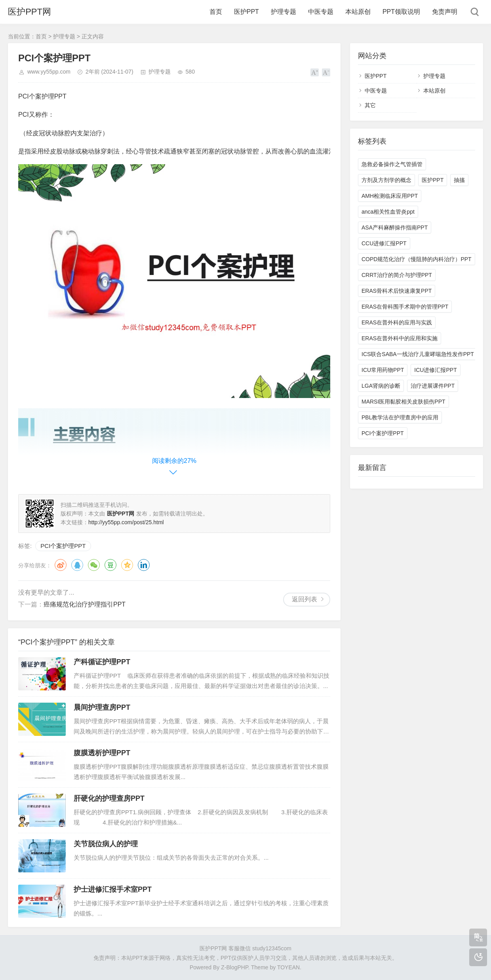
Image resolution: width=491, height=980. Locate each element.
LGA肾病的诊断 (381, 386)
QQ (77, 565)
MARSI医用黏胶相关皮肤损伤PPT (403, 402)
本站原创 (358, 12)
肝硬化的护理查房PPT (109, 798)
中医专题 (321, 12)
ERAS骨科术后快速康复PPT (397, 291)
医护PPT (246, 12)
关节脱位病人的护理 (106, 844)
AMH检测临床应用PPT (390, 196)
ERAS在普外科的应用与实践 (397, 322)
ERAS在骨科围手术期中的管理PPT (405, 307)
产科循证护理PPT (102, 662)
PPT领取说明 (401, 12)
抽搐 (459, 180)
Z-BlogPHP (234, 967)
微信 (94, 565)
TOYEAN (288, 967)
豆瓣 (110, 565)
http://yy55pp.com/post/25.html (126, 522)
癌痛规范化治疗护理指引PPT (85, 604)
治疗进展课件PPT (433, 386)
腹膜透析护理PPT (102, 753)
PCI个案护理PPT (63, 546)
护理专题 (284, 12)
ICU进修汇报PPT (435, 370)
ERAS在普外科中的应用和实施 (400, 338)
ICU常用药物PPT (383, 370)
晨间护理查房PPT (102, 707)
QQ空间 (127, 565)
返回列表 (304, 599)
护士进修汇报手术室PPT (113, 889)
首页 (216, 12)
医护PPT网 (29, 12)
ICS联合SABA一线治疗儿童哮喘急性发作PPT (418, 354)
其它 (370, 105)
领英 (144, 565)
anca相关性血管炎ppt (388, 212)
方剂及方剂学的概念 (386, 180)
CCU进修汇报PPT (384, 243)
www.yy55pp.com (49, 72)
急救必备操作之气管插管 (392, 164)
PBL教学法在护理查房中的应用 (400, 417)
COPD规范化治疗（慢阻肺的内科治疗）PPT (417, 259)
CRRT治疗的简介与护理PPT (397, 275)
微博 (61, 565)
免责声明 (445, 12)
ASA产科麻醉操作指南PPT (395, 227)
